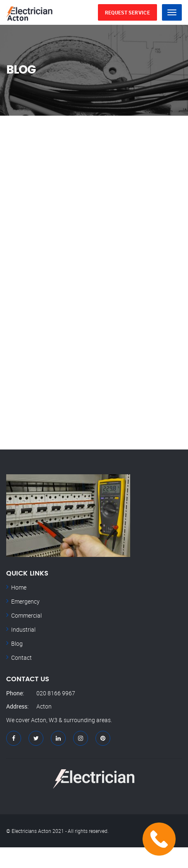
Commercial (26, 615)
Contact (21, 658)
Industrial (23, 629)
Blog (17, 643)
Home (19, 587)
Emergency (25, 601)
